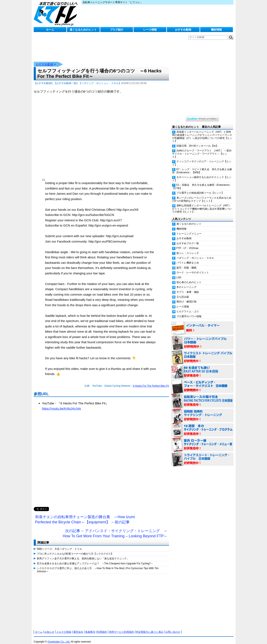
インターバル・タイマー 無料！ (202, 324)
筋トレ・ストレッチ (188, 249)
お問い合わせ (173, 628)
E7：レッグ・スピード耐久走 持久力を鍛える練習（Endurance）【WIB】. (202, 167)
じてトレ (57, 14)
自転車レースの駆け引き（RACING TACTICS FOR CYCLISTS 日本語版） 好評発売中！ (202, 397)
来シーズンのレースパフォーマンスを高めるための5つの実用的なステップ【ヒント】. (202, 195)
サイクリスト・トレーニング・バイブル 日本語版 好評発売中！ (202, 353)
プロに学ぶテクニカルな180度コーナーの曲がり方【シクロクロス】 (75, 550)
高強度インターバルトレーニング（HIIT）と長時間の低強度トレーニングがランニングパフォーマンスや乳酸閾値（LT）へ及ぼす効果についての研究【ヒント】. (202, 132)
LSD (179, 273)
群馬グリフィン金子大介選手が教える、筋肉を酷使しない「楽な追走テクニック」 (83, 554)
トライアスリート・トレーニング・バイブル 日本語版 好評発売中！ (202, 455)
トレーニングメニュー (189, 229)
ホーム (50, 30)
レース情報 (150, 30)
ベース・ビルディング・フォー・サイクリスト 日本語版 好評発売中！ (202, 382)
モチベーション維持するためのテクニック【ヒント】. (202, 175)
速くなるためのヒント (83, 30)
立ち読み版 (183, 293)
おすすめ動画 (183, 30)
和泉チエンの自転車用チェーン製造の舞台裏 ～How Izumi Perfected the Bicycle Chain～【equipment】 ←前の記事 (85, 515)
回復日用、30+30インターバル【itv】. (198, 142)
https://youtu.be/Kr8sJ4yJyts (62, 404)
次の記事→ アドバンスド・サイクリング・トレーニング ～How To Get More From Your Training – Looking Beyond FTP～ (115, 529)
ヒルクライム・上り (188, 307)
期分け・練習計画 (186, 297)
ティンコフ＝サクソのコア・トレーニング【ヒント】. (202, 159)
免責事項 (90, 628)
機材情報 (216, 30)
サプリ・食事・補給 (188, 288)
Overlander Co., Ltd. (59, 638)
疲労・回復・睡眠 (186, 264)
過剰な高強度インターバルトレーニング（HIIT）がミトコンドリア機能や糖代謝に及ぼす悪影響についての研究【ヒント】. (202, 204)
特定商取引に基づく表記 (150, 628)
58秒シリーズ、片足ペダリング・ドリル (59, 545)
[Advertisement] (101, 459)
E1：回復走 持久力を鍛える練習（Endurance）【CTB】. (202, 182)
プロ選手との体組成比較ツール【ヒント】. (201, 189)
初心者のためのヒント (189, 278)
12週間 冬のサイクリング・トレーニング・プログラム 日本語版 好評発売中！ (202, 426)
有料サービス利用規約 (122, 628)
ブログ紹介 (117, 30)
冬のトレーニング (186, 283)
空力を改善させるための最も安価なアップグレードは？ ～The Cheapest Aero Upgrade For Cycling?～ (95, 559)
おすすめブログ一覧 (188, 239)
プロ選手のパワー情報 (189, 312)
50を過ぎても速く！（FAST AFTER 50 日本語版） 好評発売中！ (202, 368)
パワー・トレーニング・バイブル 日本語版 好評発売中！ (202, 339)
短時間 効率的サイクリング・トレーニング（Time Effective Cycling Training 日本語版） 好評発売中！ (202, 411)
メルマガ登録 (64, 628)
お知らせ (49, 628)
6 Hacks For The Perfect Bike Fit (151, 382)
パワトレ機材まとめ (188, 259)
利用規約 (102, 628)
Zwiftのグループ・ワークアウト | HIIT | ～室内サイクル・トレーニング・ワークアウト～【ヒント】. (202, 150)
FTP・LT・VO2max (188, 244)
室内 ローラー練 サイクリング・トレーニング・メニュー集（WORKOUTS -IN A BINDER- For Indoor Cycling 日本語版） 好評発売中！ (202, 441)
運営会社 (78, 628)
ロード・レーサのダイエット (193, 268)
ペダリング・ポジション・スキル (195, 254)
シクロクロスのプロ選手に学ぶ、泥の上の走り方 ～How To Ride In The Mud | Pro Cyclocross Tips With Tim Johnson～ (98, 566)
